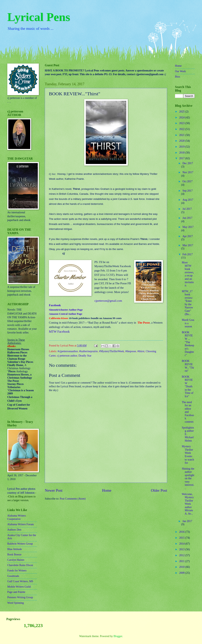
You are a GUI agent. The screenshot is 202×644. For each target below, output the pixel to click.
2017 (182, 158)
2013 (182, 549)
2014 (182, 544)
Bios (177, 77)
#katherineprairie (88, 351)
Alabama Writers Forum (21, 524)
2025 (182, 112)
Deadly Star (85, 356)
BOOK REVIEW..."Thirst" (188, 366)
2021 (182, 135)
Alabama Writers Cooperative (17, 517)
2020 (182, 141)
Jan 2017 (187, 521)
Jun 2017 (187, 218)
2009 (182, 573)
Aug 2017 (188, 200)
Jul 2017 (187, 209)
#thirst (141, 351)
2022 (182, 129)
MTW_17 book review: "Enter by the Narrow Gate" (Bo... (187, 303)
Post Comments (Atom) (73, 499)
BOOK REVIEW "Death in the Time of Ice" (188, 387)
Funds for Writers (17, 571)
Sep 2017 (188, 191)
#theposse (131, 351)
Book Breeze (14, 555)
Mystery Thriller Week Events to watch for (188, 455)
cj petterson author (67, 356)
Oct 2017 (188, 181)
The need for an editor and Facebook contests (188, 412)
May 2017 (188, 227)
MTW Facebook (59, 332)
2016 (182, 532)
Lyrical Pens (39, 17)
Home (107, 490)
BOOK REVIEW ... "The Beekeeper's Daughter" (188, 344)
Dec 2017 (188, 163)
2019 (182, 147)
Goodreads (13, 576)
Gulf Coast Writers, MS (20, 581)
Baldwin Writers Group (20, 544)
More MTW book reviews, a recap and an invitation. (188, 274)
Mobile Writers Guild (19, 587)
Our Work (180, 71)
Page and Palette (16, 592)
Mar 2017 (188, 245)
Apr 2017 (188, 236)
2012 (182, 555)
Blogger (118, 636)
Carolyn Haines (16, 560)
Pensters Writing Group (20, 597)
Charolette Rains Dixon (20, 565)
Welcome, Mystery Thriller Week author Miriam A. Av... (188, 504)
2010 (182, 567)
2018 (182, 153)
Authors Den (14, 530)
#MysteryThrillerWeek (111, 351)
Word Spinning (16, 603)
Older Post (159, 490)
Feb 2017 (188, 254)
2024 (182, 117)
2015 (182, 538)
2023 (182, 123)
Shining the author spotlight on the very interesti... (188, 478)
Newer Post (54, 490)
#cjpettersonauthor (68, 351)
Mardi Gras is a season (188, 323)
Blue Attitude (15, 549)
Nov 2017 (188, 172)
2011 (182, 561)
